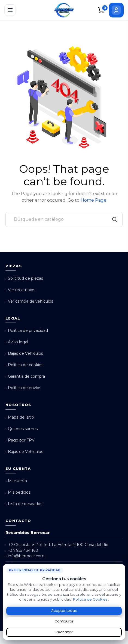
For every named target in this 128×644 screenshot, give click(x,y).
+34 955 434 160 (22, 551)
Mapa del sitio (20, 417)
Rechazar (64, 632)
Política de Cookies (91, 599)
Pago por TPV (20, 440)
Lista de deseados (24, 504)
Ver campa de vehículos (29, 301)
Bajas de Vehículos (24, 354)
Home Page (94, 200)
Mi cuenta (16, 481)
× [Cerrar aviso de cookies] (122, 566)
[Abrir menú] (10, 10)
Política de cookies (24, 365)
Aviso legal (17, 342)
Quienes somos (22, 429)
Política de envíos (23, 388)
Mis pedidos (18, 492)
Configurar (64, 621)
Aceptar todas (64, 611)
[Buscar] (64, 219)
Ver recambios (20, 290)
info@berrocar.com (25, 556)
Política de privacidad (27, 331)
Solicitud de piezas (24, 278)
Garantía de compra (25, 376)
